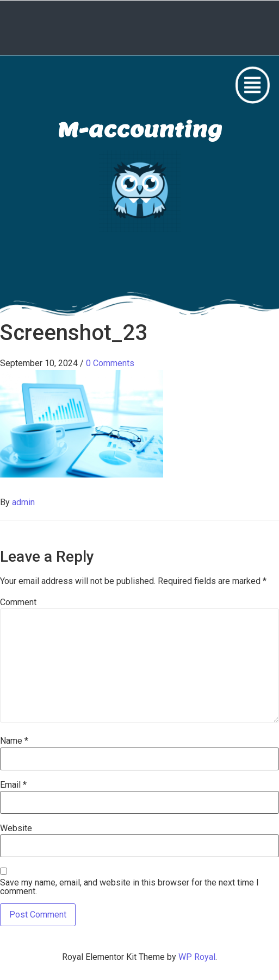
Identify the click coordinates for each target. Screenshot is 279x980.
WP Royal (197, 957)
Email (13, 785)
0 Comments (110, 363)
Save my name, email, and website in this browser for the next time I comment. (129, 887)
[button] (252, 85)
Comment (18, 602)
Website (16, 828)
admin (23, 502)
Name (14, 741)
